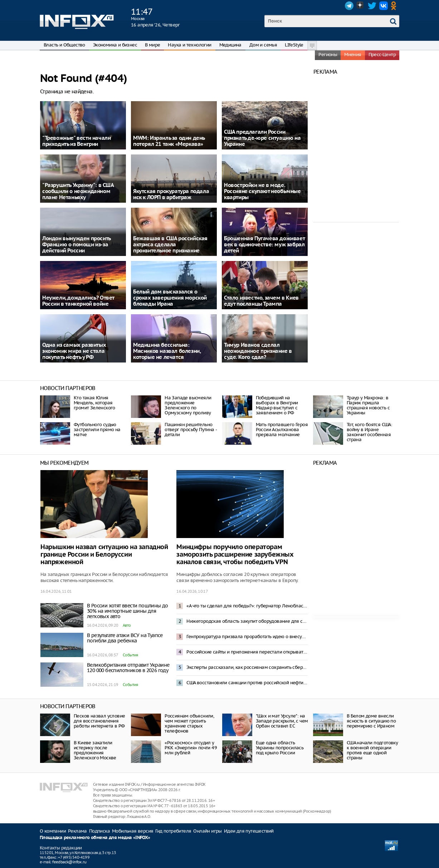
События (130, 655)
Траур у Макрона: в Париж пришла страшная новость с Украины (368, 405)
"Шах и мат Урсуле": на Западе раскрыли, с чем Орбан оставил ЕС (282, 721)
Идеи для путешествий (249, 831)
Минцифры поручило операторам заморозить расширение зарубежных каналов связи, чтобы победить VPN (235, 555)
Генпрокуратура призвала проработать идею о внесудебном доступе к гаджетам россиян (247, 637)
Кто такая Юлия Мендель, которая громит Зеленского (94, 403)
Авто (127, 625)
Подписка (99, 831)
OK (395, 6)
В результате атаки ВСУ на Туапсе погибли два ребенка (125, 638)
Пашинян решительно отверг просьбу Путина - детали (191, 430)
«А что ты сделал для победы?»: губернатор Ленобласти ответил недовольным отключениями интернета (247, 606)
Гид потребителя (173, 831)
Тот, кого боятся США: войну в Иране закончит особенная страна (369, 432)
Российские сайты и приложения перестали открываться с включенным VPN (247, 652)
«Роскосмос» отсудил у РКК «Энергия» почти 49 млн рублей (191, 748)
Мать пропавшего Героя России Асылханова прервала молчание (282, 430)
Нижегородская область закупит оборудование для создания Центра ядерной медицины (247, 621)
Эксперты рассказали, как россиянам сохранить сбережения (247, 667)
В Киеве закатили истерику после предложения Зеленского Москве (95, 750)
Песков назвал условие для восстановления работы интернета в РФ (99, 721)
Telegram (349, 6)
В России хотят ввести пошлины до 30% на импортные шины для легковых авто (128, 611)
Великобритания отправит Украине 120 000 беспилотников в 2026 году (128, 668)
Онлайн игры (207, 831)
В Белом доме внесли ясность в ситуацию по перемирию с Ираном (371, 721)
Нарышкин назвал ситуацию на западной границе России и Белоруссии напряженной (104, 555)
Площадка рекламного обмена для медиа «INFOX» (95, 838)
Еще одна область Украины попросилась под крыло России (280, 748)
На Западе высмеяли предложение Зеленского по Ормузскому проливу (188, 405)
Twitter (372, 6)
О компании (53, 831)
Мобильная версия (133, 831)
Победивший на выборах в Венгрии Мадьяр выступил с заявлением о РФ (277, 405)
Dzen (361, 6)
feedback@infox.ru (69, 862)
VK (384, 6)
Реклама (77, 831)
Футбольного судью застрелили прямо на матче (97, 430)
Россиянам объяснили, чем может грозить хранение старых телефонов (189, 723)
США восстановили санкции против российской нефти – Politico (247, 683)
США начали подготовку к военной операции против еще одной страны (372, 750)
